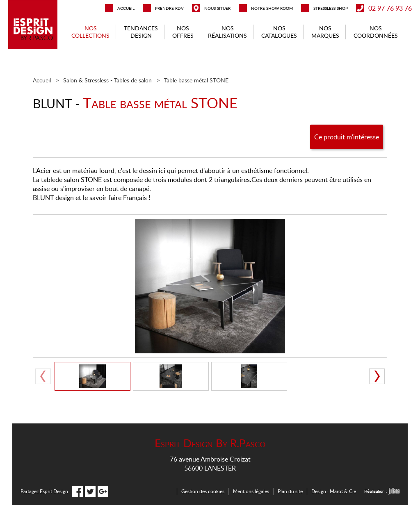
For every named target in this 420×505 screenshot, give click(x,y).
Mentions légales (251, 491)
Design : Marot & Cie (334, 491)
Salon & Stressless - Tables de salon (107, 80)
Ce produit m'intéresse (347, 137)
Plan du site (290, 491)
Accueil (42, 80)
